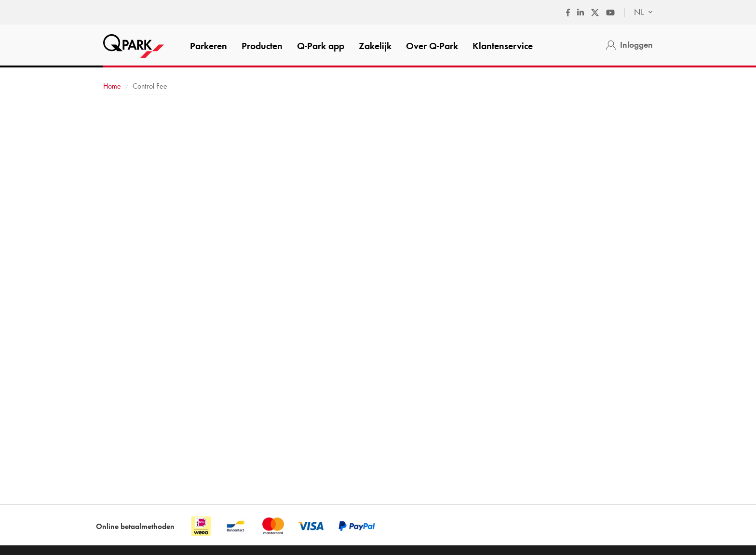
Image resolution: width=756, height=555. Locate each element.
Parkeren (209, 46)
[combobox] (639, 13)
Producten (262, 46)
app (321, 46)
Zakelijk (375, 46)
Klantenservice (503, 46)
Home (112, 86)
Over (432, 46)
